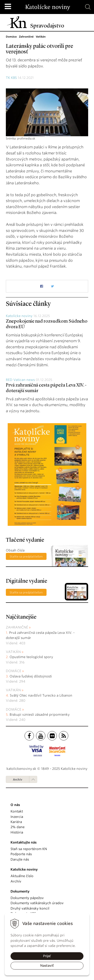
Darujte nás (20, 859)
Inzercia (17, 817)
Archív (18, 779)
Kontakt (17, 811)
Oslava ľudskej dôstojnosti (31, 676)
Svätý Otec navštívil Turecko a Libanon (41, 695)
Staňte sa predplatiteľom (26, 556)
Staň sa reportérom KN (29, 849)
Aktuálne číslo (22, 876)
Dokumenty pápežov (27, 898)
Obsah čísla (15, 550)
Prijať (47, 956)
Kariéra (16, 822)
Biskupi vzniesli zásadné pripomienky (40, 715)
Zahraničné (17, 627)
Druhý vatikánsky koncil (30, 908)
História (17, 832)
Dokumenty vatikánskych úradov (37, 903)
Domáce (14, 671)
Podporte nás (21, 854)
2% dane (18, 827)
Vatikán (13, 652)
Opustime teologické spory (31, 657)
